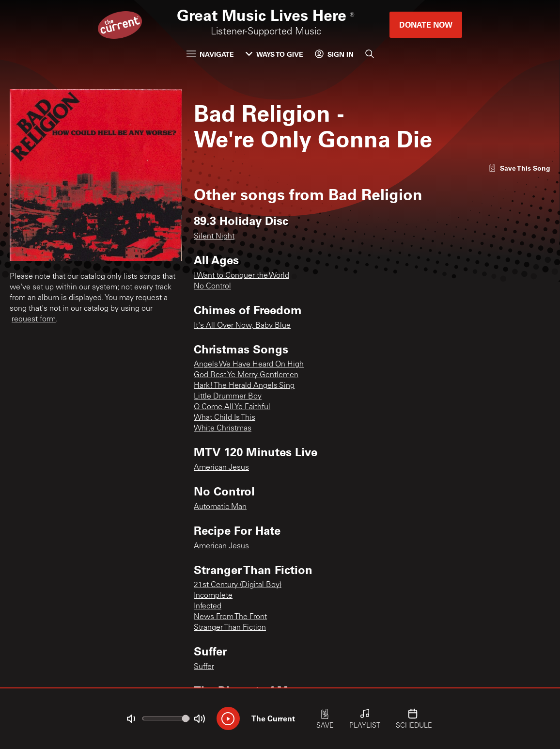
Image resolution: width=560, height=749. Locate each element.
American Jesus (221, 468)
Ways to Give (274, 54)
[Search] (370, 54)
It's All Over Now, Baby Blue (242, 326)
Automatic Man (220, 507)
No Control (212, 287)
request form (34, 319)
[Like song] (519, 168)
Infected (208, 606)
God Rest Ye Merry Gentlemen (246, 375)
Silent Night (214, 237)
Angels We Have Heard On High (249, 365)
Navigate (210, 54)
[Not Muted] (131, 719)
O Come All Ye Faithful (232, 407)
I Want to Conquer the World (241, 276)
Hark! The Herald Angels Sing (244, 386)
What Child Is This (225, 418)
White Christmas (223, 429)
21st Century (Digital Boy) (238, 585)
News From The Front (230, 617)
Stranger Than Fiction (230, 628)
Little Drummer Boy (228, 397)
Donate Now (426, 24)
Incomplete (213, 596)
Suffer (204, 667)
